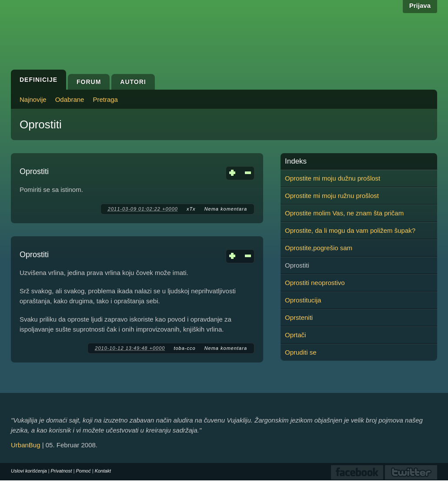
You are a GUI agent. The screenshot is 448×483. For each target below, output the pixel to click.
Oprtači (295, 335)
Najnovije (33, 99)
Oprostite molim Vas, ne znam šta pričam (344, 213)
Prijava (420, 5)
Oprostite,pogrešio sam (319, 248)
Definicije (38, 80)
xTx (191, 209)
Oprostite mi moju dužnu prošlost (333, 178)
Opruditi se (301, 352)
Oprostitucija (303, 300)
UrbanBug (26, 445)
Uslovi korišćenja (29, 471)
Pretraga (105, 99)
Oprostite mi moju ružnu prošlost (332, 196)
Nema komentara (226, 209)
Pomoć (83, 471)
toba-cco (184, 348)
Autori (133, 82)
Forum (89, 82)
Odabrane (70, 99)
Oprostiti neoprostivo (315, 283)
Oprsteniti (299, 317)
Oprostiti (34, 171)
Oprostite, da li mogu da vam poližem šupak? (350, 230)
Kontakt (103, 471)
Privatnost (62, 471)
